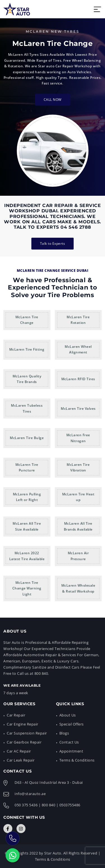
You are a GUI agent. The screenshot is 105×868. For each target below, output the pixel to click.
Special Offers (72, 724)
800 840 (49, 805)
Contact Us (69, 742)
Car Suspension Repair (27, 733)
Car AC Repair (19, 751)
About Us (68, 715)
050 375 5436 (26, 805)
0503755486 (70, 805)
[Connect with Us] (8, 829)
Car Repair (16, 715)
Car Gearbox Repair (24, 742)
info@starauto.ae (30, 794)
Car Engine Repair (23, 724)
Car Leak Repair (21, 760)
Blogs (64, 733)
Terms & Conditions (77, 760)
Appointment (71, 751)
